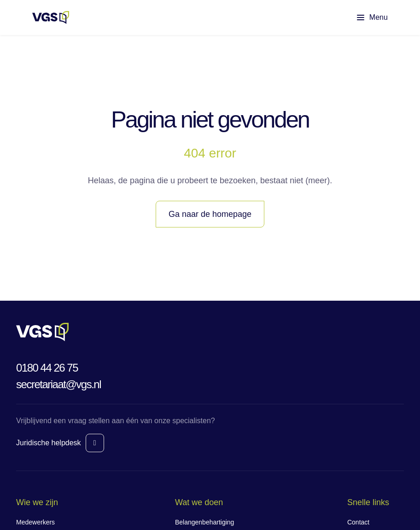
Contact (358, 522)
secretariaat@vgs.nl (58, 384)
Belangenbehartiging (204, 522)
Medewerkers (35, 522)
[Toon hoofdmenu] (365, 17)
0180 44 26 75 (47, 368)
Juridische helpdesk (49, 443)
